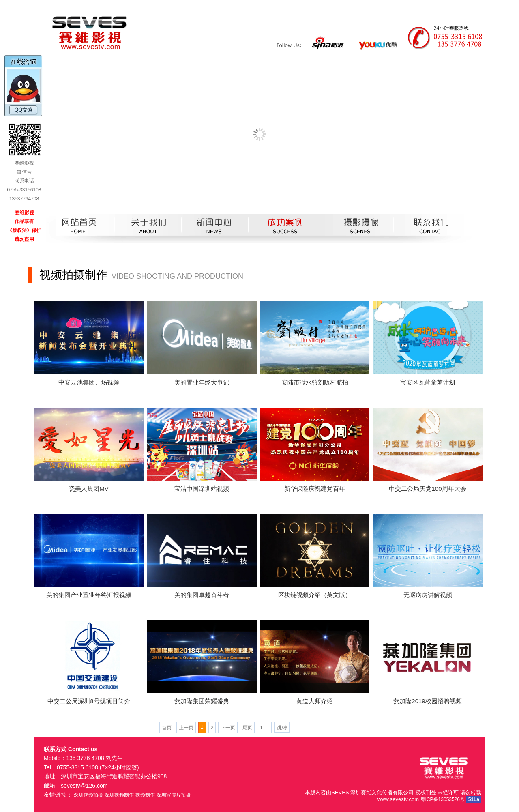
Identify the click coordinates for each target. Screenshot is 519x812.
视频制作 (145, 795)
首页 (167, 728)
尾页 (247, 728)
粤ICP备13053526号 (443, 799)
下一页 (228, 728)
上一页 (186, 728)
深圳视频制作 (119, 795)
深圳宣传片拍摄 (174, 795)
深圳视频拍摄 (88, 795)
